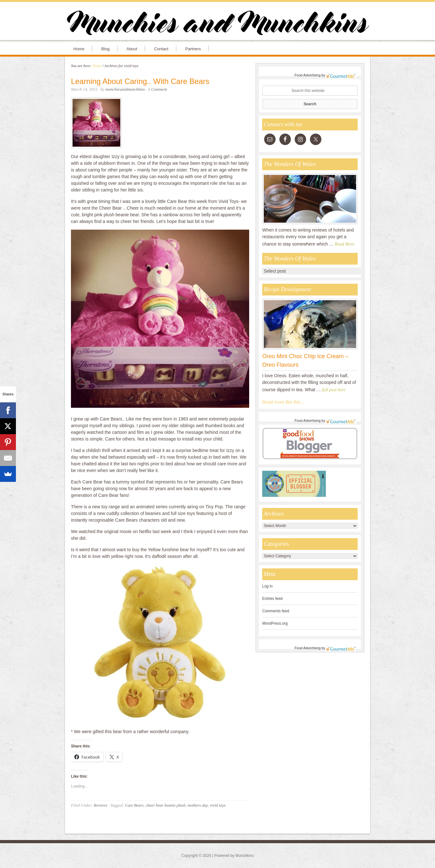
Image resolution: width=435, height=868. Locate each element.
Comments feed (276, 611)
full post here (334, 390)
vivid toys (218, 805)
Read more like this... (283, 402)
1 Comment (158, 89)
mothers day (198, 805)
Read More (345, 244)
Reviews (100, 805)
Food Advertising (307, 75)
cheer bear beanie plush (166, 805)
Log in (267, 586)
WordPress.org (275, 623)
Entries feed (272, 599)
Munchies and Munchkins (218, 24)
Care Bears (134, 805)
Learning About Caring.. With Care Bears (140, 81)
